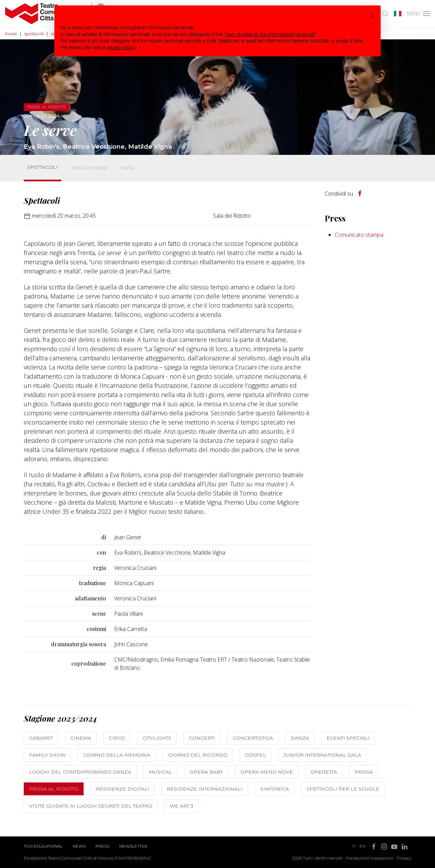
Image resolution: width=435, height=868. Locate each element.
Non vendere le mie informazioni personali (270, 34)
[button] (372, 16)
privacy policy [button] (121, 48)
